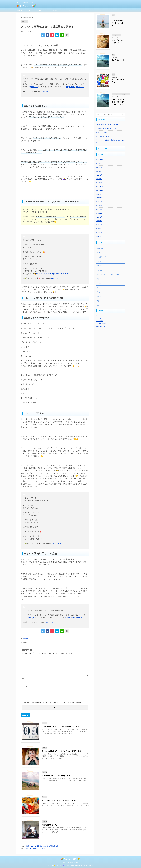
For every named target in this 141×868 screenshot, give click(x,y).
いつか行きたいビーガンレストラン (107, 129)
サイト (24, 695)
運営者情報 (55, 10)
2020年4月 (99, 206)
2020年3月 (99, 209)
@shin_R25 (34, 87)
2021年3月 (99, 183)
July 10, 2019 (47, 91)
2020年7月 (99, 202)
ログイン (98, 318)
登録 (97, 316)
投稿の (99, 321)
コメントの (101, 324)
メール (24, 687)
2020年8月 (99, 198)
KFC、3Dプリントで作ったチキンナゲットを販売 (59, 800)
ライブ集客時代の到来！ (103, 136)
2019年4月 (99, 236)
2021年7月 (99, 171)
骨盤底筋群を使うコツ (50, 825)
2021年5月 (99, 175)
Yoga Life (25, 638)
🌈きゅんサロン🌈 (27, 6)
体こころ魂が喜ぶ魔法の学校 (70, 863)
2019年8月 (99, 221)
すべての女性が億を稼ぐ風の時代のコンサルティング (118, 102)
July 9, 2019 (50, 622)
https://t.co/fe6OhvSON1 (74, 618)
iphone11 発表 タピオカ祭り (36, 849)
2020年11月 (99, 186)
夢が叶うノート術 (118, 60)
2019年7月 (99, 225)
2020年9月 (99, 194)
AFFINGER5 (90, 865)
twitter (39, 10)
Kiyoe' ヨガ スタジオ (24, 10)
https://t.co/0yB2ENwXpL (61, 274)
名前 (24, 679)
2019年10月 (99, 213)
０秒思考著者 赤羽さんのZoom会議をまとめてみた (61, 727)
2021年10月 (99, 160)
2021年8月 (99, 167)
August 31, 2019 (57, 278)
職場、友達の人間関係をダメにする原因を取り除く (43, 846)
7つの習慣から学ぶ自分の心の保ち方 (118, 23)
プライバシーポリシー (71, 10)
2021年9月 (99, 164)
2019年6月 (99, 229)
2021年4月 (99, 179)
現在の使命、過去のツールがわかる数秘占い (58, 776)
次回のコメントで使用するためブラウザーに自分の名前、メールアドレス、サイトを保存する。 (53, 703)
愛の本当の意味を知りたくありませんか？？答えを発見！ (62, 751)
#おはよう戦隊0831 (44, 274)
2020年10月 (99, 190)
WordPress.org (100, 326)
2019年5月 (99, 232)
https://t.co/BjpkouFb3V (75, 87)
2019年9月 (99, 217)
